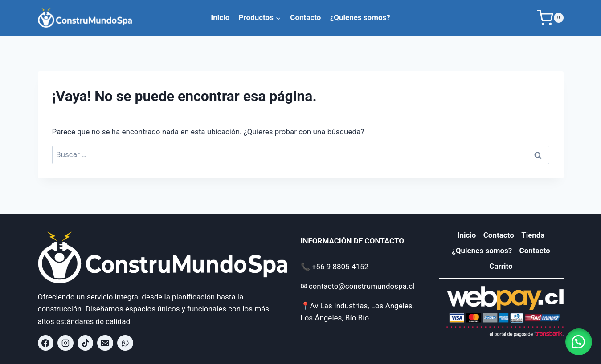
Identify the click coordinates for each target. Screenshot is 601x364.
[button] (579, 342)
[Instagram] (65, 343)
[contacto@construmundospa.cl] (105, 343)
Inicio (220, 17)
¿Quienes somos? (360, 17)
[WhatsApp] (125, 343)
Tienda (533, 235)
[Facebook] (46, 343)
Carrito (501, 266)
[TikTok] (86, 343)
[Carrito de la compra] (550, 18)
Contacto (305, 17)
